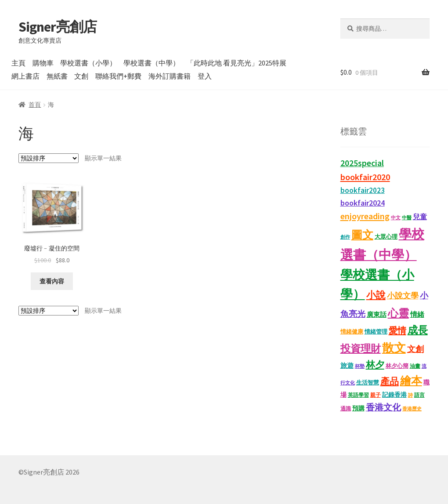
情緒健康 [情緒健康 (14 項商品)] (352, 332)
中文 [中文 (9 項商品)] (396, 218)
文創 (81, 76)
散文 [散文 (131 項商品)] (394, 348)
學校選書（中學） (152, 63)
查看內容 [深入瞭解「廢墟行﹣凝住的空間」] (52, 281)
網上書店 (25, 76)
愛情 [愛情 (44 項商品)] (397, 330)
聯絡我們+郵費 (118, 76)
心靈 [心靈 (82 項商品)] (398, 313)
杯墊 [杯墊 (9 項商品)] (360, 366)
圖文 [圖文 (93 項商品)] (362, 235)
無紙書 (57, 76)
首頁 (35, 105)
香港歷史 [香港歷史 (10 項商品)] (412, 409)
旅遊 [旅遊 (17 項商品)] (347, 366)
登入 (205, 76)
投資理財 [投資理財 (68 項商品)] (361, 348)
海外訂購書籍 (170, 76)
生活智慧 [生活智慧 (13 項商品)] (368, 383)
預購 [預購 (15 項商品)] (358, 408)
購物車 (43, 63)
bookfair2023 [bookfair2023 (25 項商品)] (363, 190)
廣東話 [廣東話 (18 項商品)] (377, 314)
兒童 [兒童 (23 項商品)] (420, 217)
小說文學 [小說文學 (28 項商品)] (403, 296)
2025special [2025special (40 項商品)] (362, 163)
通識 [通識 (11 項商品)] (346, 408)
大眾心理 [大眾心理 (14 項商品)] (386, 237)
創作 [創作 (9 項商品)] (345, 237)
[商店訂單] (49, 158)
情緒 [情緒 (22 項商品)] (417, 314)
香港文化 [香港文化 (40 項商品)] (383, 407)
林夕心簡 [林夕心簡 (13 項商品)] (397, 366)
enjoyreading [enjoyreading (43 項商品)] (365, 216)
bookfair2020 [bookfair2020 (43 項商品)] (365, 177)
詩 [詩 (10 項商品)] (410, 395)
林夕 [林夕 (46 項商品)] (375, 365)
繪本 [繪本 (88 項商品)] (411, 381)
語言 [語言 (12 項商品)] (419, 395)
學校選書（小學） (88, 63)
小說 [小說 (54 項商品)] (376, 295)
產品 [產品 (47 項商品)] (390, 381)
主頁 (18, 63)
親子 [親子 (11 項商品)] (376, 395)
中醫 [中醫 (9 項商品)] (407, 218)
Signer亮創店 (58, 27)
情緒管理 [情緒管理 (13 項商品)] (376, 332)
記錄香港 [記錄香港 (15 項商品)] (394, 395)
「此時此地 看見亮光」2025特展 (237, 63)
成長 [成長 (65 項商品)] (418, 330)
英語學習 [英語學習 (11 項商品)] (358, 395)
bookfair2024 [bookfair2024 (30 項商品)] (363, 203)
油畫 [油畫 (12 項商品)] (415, 366)
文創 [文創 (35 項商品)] (415, 349)
